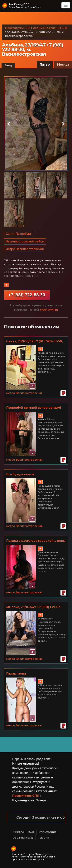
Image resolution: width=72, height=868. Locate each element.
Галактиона (16, 673)
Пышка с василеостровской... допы (36, 541)
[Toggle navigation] (66, 5)
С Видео (18, 832)
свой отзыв (49, 310)
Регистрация (47, 832)
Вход (8, 65)
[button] (9, 124)
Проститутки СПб (18, 28)
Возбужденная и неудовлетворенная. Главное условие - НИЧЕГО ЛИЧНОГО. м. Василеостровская (33, 475)
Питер (45, 65)
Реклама (43, 838)
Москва (63, 65)
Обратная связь (23, 838)
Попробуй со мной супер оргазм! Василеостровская (34, 408)
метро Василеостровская (25, 249)
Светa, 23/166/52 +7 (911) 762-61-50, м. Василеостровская (34, 342)
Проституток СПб (26, 796)
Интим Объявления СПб (50, 28)
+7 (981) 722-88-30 (27, 295)
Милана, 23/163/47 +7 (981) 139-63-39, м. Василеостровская (34, 607)
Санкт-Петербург (18, 234)
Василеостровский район (25, 241)
